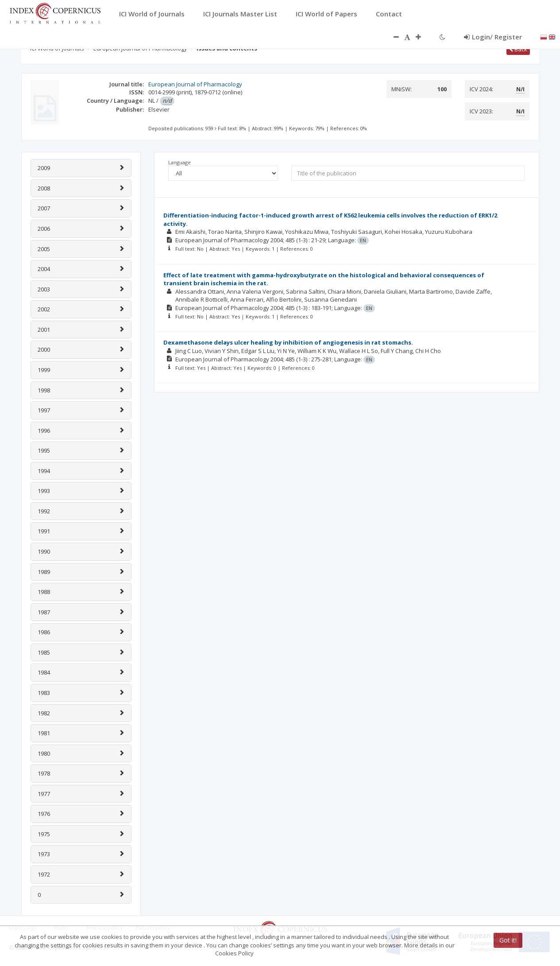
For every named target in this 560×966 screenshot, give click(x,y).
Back (518, 49)
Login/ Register (493, 37)
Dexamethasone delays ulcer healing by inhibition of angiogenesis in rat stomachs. (288, 342)
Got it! (508, 940)
